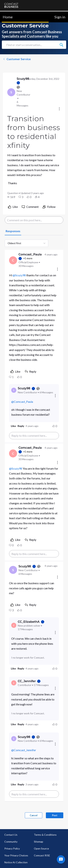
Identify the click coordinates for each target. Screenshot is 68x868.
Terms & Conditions (45, 835)
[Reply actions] (55, 396)
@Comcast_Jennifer (24, 750)
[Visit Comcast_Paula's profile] (13, 260)
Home (8, 17)
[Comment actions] (57, 270)
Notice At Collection (16, 862)
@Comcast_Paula (22, 402)
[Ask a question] (61, 859)
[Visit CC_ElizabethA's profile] (14, 625)
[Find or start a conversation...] (61, 45)
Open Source (41, 848)
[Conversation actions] (59, 109)
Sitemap (39, 842)
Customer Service (17, 59)
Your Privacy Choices (16, 855)
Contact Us (11, 835)
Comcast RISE (42, 855)
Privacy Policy (12, 848)
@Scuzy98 (19, 275)
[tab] (13, 231)
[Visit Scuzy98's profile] (11, 92)
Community (11, 842)
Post (55, 815)
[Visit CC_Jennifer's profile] (14, 683)
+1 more (28, 258)
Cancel (34, 815)
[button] (11, 197)
